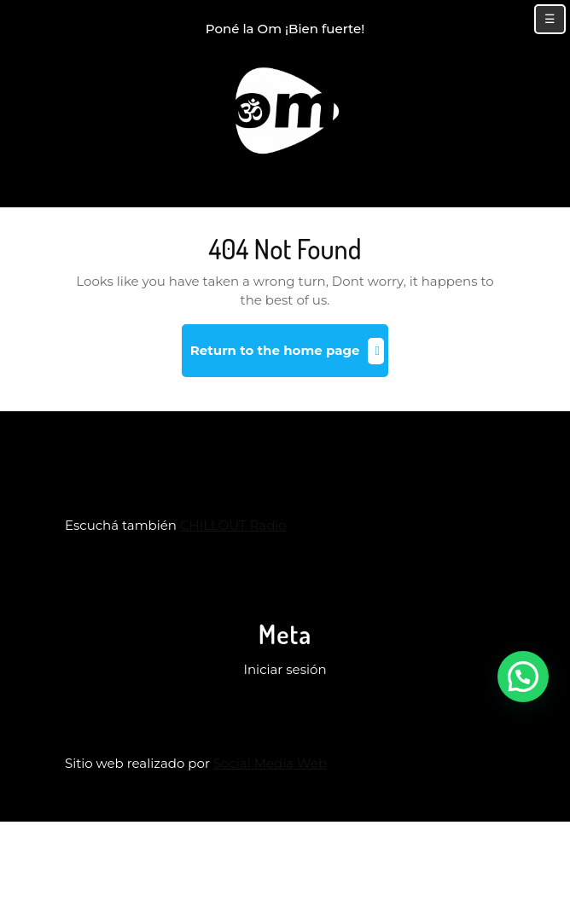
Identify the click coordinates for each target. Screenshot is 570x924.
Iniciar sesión (285, 669)
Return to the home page (289, 357)
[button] (523, 677)
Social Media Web (270, 763)
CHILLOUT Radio (233, 525)
